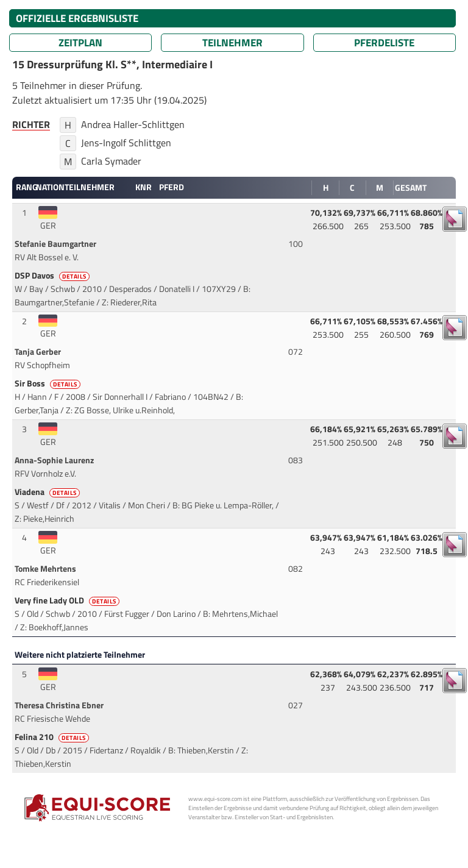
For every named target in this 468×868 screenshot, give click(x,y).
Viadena (48, 492)
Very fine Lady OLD (68, 600)
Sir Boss (48, 383)
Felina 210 (53, 737)
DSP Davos (53, 276)
